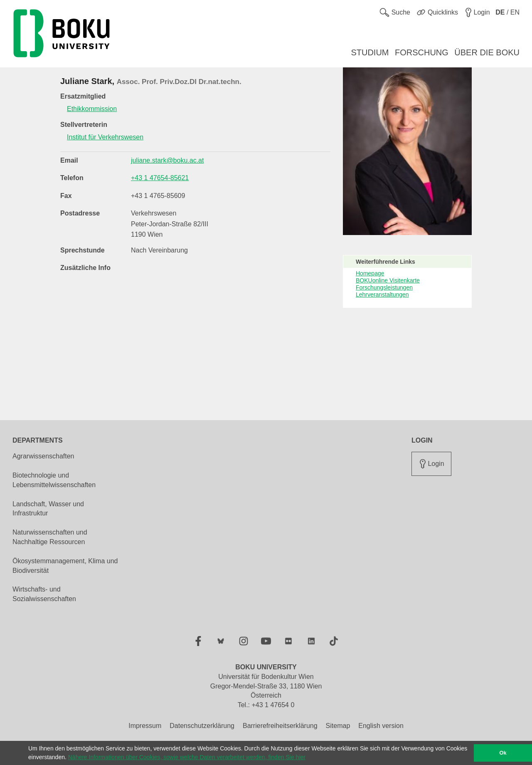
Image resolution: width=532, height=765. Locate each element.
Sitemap (338, 726)
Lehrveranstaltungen (382, 295)
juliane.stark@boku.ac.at (167, 160)
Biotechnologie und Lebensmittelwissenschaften (54, 480)
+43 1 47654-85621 (160, 178)
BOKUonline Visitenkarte (388, 280)
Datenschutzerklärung (202, 726)
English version (381, 726)
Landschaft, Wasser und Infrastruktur (48, 509)
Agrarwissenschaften (43, 456)
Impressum (145, 726)
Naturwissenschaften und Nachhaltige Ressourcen (50, 537)
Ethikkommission (92, 109)
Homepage (370, 273)
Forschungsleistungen (384, 287)
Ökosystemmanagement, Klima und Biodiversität (65, 566)
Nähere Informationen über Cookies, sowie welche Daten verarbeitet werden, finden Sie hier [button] (187, 757)
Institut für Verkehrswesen (105, 137)
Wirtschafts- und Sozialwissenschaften (44, 594)
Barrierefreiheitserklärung (280, 726)
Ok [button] (503, 753)
